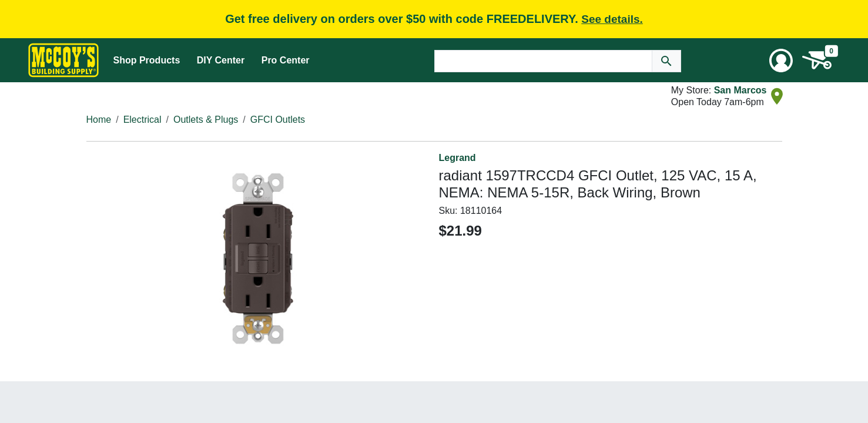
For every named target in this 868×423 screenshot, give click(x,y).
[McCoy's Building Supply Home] (63, 60)
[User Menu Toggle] (781, 61)
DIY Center (221, 60)
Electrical (143, 120)
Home (99, 120)
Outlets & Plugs (206, 120)
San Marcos (740, 90)
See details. (612, 19)
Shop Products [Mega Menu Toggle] (147, 60)
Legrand (458, 158)
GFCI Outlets (278, 120)
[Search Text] (543, 61)
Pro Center (286, 60)
